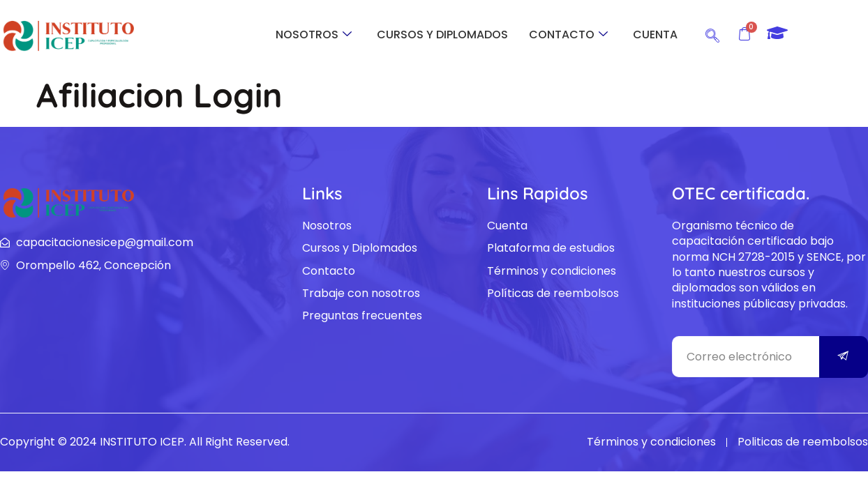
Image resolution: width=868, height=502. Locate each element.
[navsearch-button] (712, 33)
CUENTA (655, 35)
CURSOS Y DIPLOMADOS (442, 35)
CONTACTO (568, 35)
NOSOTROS (314, 35)
